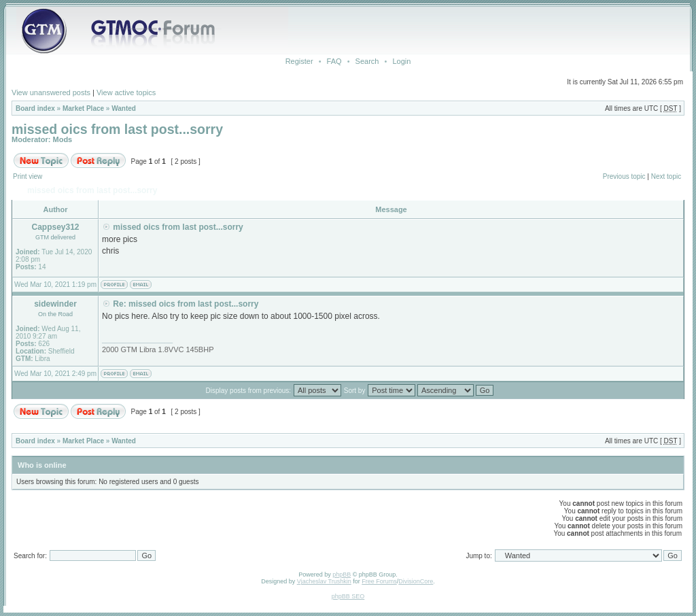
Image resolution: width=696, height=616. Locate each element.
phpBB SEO (348, 596)
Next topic (666, 176)
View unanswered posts (51, 92)
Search (367, 61)
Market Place (83, 108)
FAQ (334, 61)
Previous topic (624, 176)
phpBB (342, 575)
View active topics (126, 92)
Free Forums (379, 581)
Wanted (124, 108)
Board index (35, 108)
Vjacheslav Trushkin (324, 581)
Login (401, 61)
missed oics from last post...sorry (117, 129)
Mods (63, 139)
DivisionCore (416, 581)
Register (299, 61)
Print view (28, 176)
